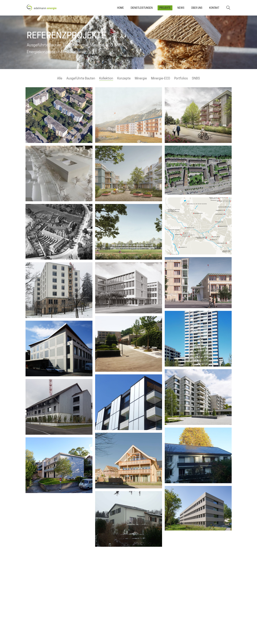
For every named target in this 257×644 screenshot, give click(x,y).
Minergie (141, 78)
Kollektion (106, 78)
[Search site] (228, 8)
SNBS (196, 78)
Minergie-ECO (161, 78)
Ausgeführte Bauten (81, 78)
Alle (60, 78)
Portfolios (181, 78)
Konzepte (124, 78)
